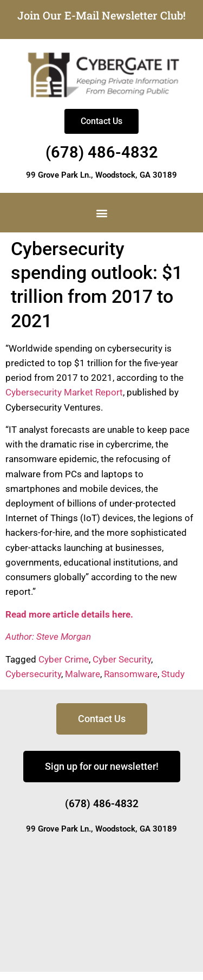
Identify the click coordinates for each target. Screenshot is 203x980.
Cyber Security (122, 659)
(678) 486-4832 (102, 152)
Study (173, 674)
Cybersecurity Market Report (64, 392)
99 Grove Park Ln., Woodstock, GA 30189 (101, 175)
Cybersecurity (33, 674)
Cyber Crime (64, 659)
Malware (83, 674)
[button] (101, 213)
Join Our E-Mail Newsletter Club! (101, 15)
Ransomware (131, 674)
